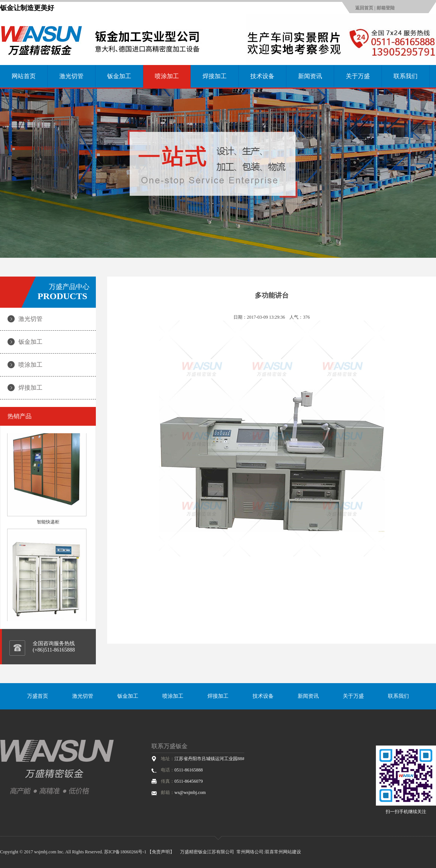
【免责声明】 (161, 852)
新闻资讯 (310, 76)
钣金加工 (119, 76)
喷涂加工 (167, 76)
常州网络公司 (250, 852)
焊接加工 (215, 76)
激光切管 (71, 76)
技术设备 (262, 76)
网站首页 (24, 76)
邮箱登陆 (386, 8)
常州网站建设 (288, 852)
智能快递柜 (48, 523)
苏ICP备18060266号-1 (125, 852)
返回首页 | (366, 8)
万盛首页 (38, 696)
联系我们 (406, 76)
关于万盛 (358, 76)
